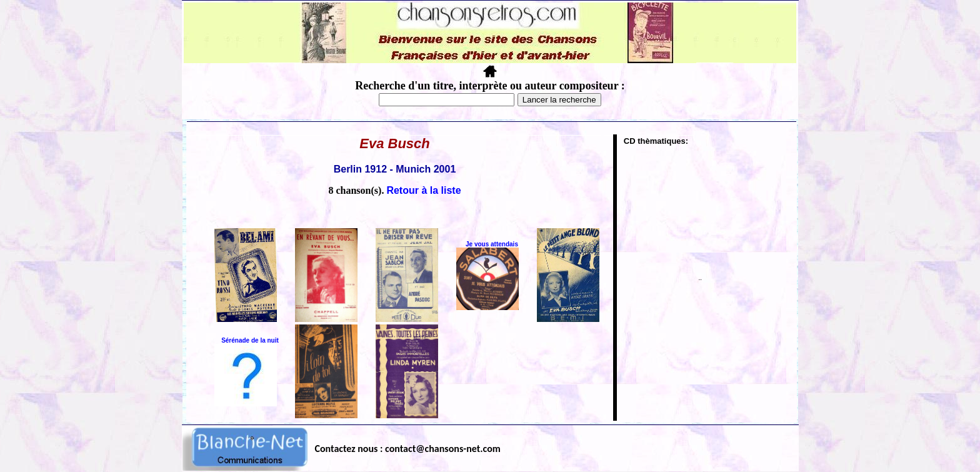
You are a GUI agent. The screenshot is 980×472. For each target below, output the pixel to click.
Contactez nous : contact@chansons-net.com (408, 449)
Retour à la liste (423, 190)
